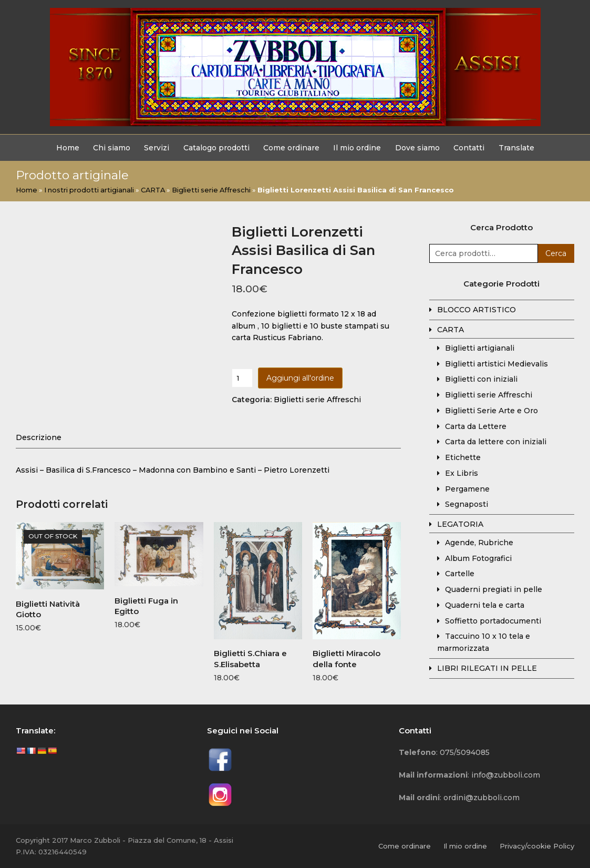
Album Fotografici (478, 558)
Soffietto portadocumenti (493, 621)
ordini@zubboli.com (482, 798)
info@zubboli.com (506, 775)
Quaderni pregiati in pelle (494, 589)
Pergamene (467, 489)
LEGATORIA (460, 524)
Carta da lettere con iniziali (496, 442)
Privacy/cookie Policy (537, 846)
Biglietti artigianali (480, 348)
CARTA (153, 190)
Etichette (463, 457)
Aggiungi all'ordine (300, 378)
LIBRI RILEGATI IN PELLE (487, 668)
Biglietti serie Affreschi (211, 190)
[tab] (39, 437)
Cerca (556, 253)
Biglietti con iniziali (481, 379)
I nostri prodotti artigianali (89, 190)
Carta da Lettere (476, 426)
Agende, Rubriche (479, 543)
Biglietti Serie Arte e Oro (491, 411)
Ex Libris (462, 473)
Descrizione (39, 437)
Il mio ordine (465, 846)
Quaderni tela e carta (485, 605)
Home (27, 190)
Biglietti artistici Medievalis (496, 364)
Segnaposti (467, 504)
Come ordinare (405, 846)
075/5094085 (465, 752)
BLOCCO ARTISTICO (477, 310)
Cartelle (460, 574)
